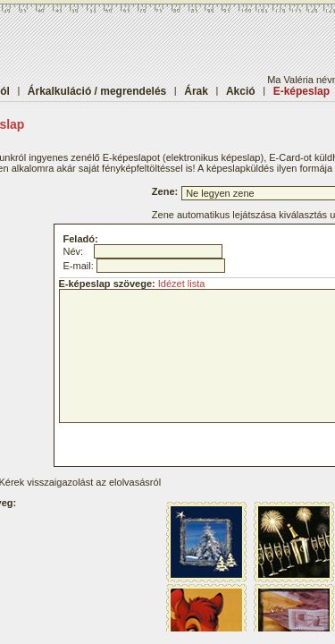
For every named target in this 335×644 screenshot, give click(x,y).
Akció (241, 91)
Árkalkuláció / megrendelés (97, 91)
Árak (196, 91)
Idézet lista (182, 284)
